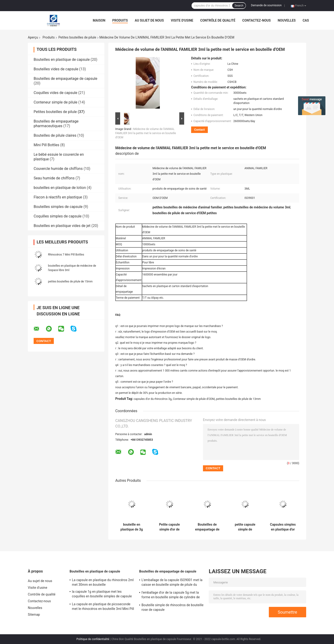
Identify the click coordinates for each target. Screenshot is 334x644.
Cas (306, 20)
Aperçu (33, 37)
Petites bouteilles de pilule (77, 37)
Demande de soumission (266, 5)
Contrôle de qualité (218, 20)
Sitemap (34, 615)
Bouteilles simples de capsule (58, 207)
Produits (120, 20)
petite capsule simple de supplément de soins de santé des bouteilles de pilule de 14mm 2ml (245, 527)
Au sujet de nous (149, 20)
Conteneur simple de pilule (56, 102)
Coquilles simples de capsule (58, 216)
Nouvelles (287, 20)
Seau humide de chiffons (54, 178)
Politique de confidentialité (93, 639)
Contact (199, 130)
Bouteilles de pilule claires (55, 135)
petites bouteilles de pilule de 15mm (70, 282)
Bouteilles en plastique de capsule (62, 60)
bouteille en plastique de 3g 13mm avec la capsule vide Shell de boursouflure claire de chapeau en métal (132, 527)
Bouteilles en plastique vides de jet (62, 226)
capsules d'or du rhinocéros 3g (153, 399)
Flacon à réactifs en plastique (58, 197)
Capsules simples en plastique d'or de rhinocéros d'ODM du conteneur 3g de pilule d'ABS (283, 527)
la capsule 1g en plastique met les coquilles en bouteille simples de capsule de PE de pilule (102, 595)
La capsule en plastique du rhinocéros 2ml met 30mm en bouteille (103, 582)
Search (239, 6)
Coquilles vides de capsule (55, 93)
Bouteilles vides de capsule (56, 69)
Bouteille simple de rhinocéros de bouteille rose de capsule (172, 607)
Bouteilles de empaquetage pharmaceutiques (56, 124)
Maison (99, 20)
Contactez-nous (257, 20)
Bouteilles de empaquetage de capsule (65, 79)
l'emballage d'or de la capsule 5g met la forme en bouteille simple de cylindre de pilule (171, 595)
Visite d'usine (182, 20)
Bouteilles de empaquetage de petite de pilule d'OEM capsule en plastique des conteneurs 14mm (207, 527)
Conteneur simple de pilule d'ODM (194, 399)
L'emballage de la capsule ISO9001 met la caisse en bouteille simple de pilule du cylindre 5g (172, 583)
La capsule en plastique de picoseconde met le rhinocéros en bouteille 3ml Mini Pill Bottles (103, 607)
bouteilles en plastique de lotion (60, 188)
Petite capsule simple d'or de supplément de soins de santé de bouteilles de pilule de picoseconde (169, 527)
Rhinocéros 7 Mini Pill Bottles (66, 255)
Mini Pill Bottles (46, 145)
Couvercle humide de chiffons (58, 169)
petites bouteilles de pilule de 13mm (238, 399)
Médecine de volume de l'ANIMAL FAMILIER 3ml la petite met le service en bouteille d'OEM (146, 133)
